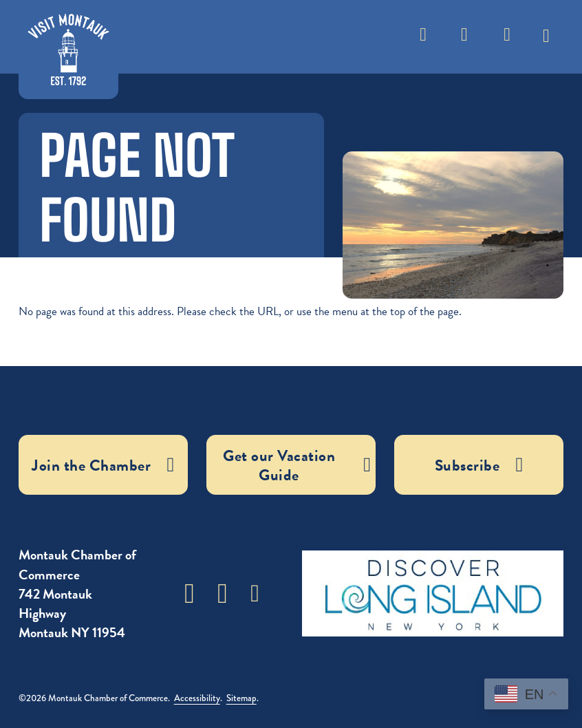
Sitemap (241, 698)
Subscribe (508, 42)
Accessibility (197, 698)
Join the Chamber (103, 465)
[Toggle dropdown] (546, 31)
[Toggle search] (423, 37)
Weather (464, 42)
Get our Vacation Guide (297, 465)
